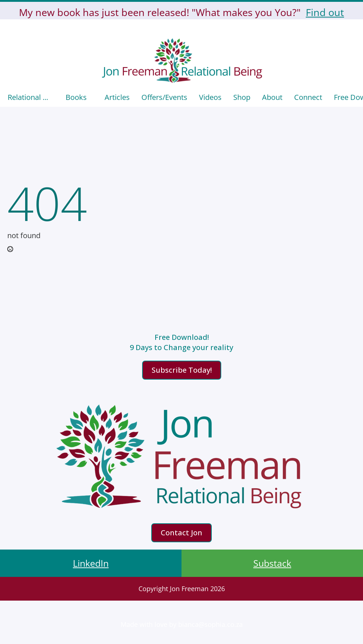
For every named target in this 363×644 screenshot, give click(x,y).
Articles (117, 97)
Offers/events (164, 97)
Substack (272, 563)
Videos (210, 97)
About (272, 97)
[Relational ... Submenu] (54, 97)
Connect (308, 97)
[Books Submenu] (93, 97)
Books (76, 97)
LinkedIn (91, 563)
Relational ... (28, 97)
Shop (242, 97)
